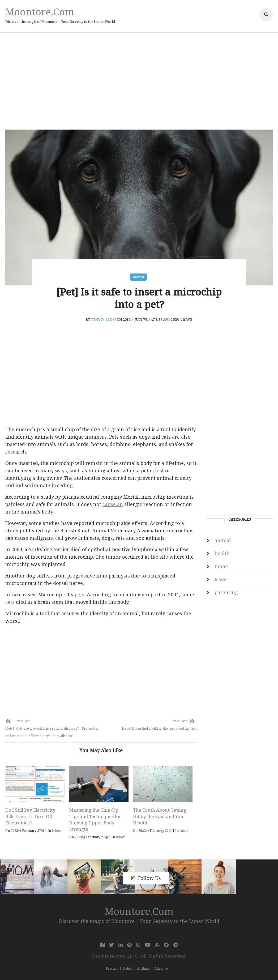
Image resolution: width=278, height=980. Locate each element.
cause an (113, 504)
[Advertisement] (139, 85)
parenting (226, 592)
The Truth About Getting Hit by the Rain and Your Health (160, 816)
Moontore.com (40, 12)
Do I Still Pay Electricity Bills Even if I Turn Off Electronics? (30, 816)
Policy (128, 968)
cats (10, 602)
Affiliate (143, 968)
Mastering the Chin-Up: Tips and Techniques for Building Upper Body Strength (95, 819)
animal (138, 277)
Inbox (56, 831)
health (222, 553)
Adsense (161, 968)
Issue (221, 579)
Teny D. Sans (103, 319)
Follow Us (146, 878)
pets (80, 594)
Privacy (112, 968)
